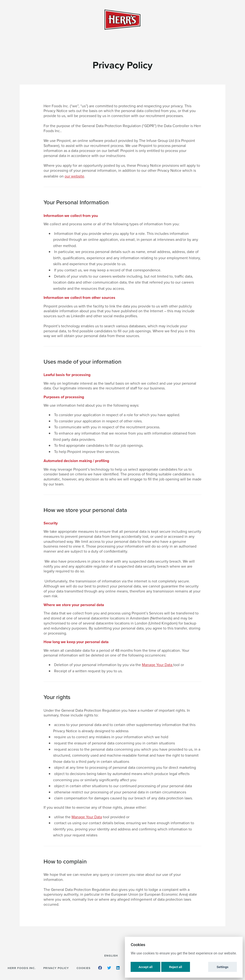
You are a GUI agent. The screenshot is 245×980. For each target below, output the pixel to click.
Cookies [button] (84, 968)
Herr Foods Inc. (22, 968)
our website (74, 176)
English (111, 956)
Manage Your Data (158, 665)
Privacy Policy (56, 968)
